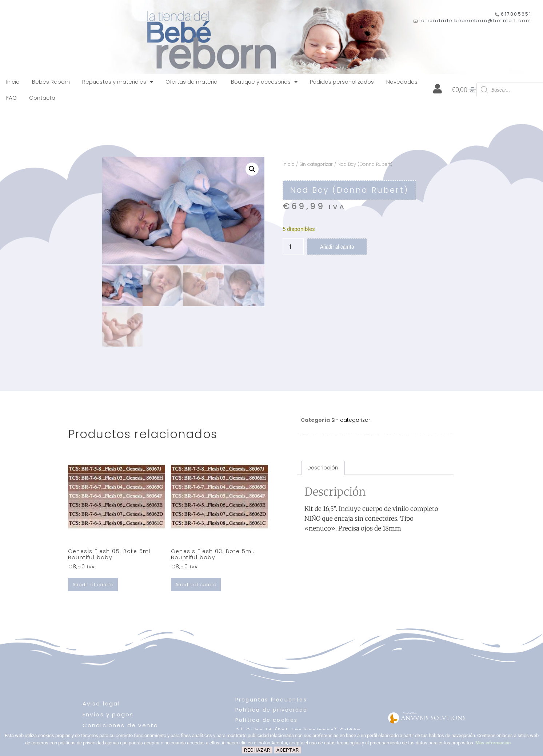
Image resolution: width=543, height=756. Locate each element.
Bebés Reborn (51, 82)
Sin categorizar (316, 164)
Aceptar (288, 750)
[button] (252, 169)
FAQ (11, 98)
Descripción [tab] (323, 467)
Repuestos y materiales (118, 82)
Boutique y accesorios (264, 82)
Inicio (13, 82)
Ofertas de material (192, 82)
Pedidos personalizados (342, 82)
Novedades (402, 82)
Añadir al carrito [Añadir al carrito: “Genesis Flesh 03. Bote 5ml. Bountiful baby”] (196, 583)
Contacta (42, 98)
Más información (493, 743)
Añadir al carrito (337, 247)
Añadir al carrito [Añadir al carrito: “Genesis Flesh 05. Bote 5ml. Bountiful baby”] (93, 583)
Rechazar (257, 750)
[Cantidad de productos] (293, 247)
